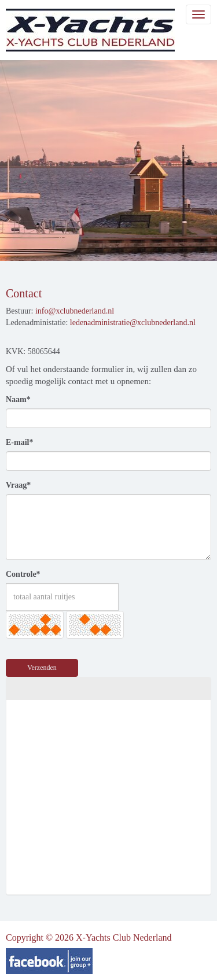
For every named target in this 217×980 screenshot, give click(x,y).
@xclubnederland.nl (75, 311)
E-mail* (19, 442)
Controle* (23, 574)
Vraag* (18, 485)
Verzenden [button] (42, 668)
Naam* (18, 399)
